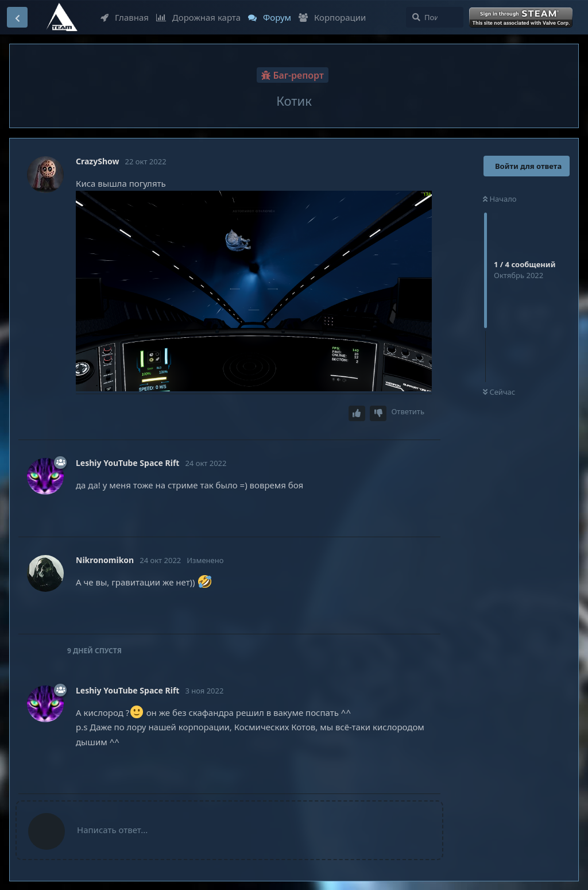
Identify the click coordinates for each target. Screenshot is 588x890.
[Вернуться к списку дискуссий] (17, 17)
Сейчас (499, 392)
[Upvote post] (357, 413)
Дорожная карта (198, 17)
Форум (270, 17)
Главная (125, 17)
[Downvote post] (378, 413)
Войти (522, 18)
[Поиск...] (435, 17)
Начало (500, 199)
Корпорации (332, 17)
